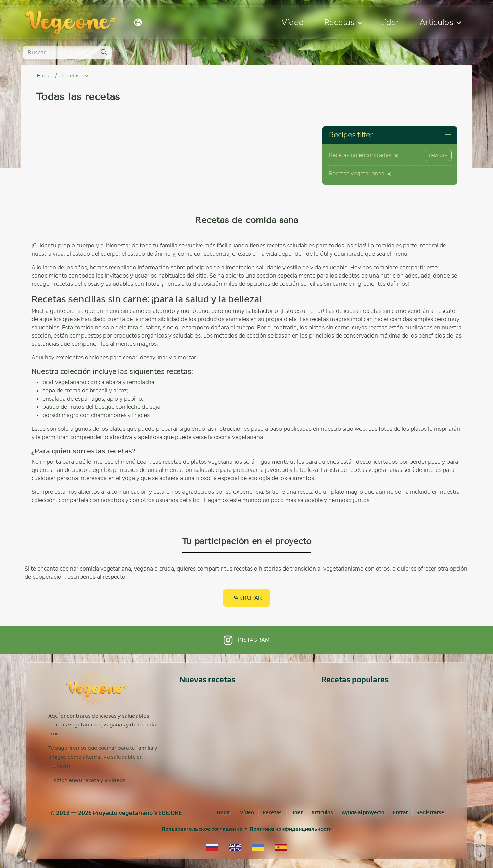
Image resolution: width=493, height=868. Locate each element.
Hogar (45, 76)
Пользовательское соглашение (202, 829)
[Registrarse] (430, 812)
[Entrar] (400, 812)
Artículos (440, 22)
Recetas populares (355, 680)
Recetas (343, 22)
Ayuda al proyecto (363, 812)
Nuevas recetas (207, 680)
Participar (247, 598)
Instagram (246, 640)
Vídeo (293, 22)
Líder (390, 22)
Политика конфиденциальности (291, 829)
